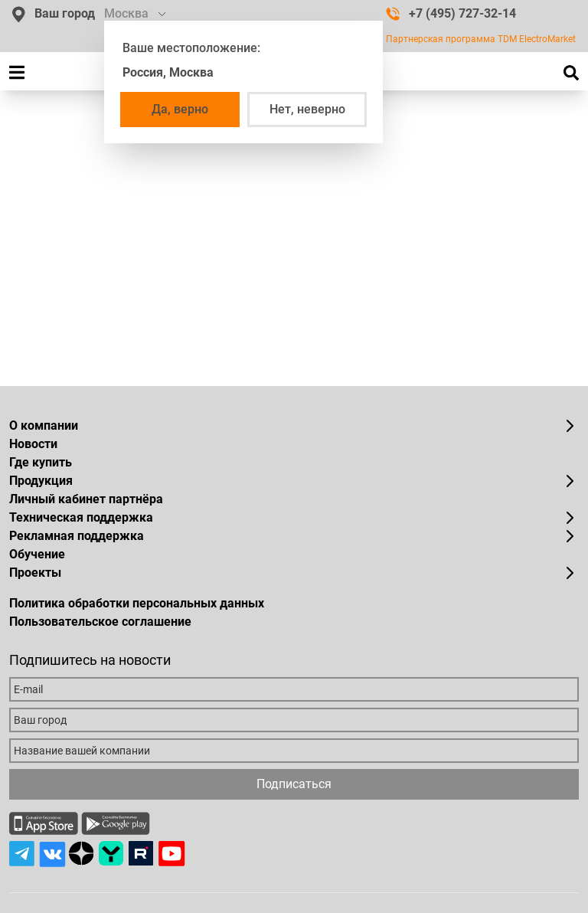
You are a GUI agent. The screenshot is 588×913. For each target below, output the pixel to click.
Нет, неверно (307, 109)
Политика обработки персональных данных (137, 603)
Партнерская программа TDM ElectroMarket (481, 39)
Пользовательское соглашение (100, 622)
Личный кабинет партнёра (86, 499)
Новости (33, 444)
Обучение (37, 554)
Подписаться (294, 784)
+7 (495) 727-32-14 (451, 13)
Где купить (41, 462)
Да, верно (180, 109)
